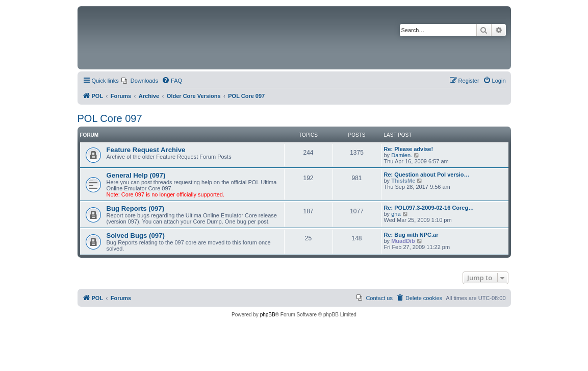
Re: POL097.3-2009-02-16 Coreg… (429, 208)
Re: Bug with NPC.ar (411, 235)
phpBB (268, 315)
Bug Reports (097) (136, 208)
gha (396, 214)
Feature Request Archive (146, 150)
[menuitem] (140, 81)
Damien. (402, 155)
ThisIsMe (403, 181)
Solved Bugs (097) (136, 236)
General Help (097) (136, 175)
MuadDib (403, 241)
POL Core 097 (110, 118)
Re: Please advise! (409, 149)
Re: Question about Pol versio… (427, 175)
